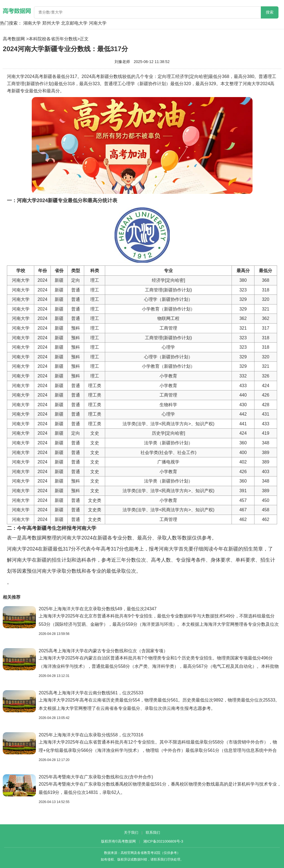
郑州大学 (51, 23)
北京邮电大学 (74, 23)
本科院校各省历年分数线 (53, 39)
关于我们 (131, 832)
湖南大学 (32, 23)
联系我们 (153, 832)
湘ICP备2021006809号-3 (163, 841)
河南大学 (98, 23)
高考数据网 (14, 39)
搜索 (270, 12)
